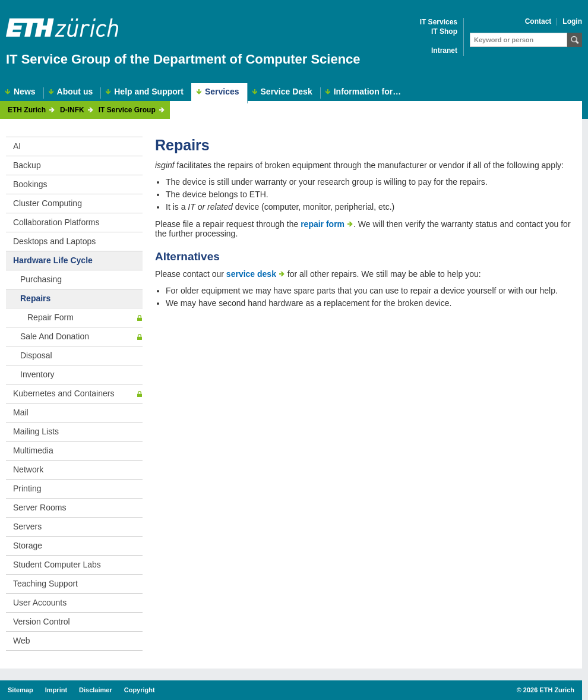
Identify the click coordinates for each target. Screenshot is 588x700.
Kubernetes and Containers (64, 393)
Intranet (444, 51)
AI (17, 146)
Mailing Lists (36, 431)
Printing (27, 488)
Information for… (368, 92)
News (25, 92)
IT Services (439, 22)
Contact (538, 22)
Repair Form (50, 317)
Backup (27, 165)
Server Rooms (39, 507)
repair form (323, 224)
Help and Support (149, 92)
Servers (27, 526)
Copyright (140, 690)
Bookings (30, 184)
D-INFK (72, 110)
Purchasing (41, 279)
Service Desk (287, 92)
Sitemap (20, 690)
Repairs (35, 298)
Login (572, 22)
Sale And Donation (55, 336)
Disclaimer (96, 690)
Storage (28, 546)
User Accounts (40, 603)
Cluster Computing (48, 203)
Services (222, 92)
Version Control (42, 622)
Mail (21, 412)
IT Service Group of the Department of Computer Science (183, 59)
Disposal (36, 355)
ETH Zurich (27, 110)
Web (22, 641)
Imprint (56, 690)
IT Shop (444, 32)
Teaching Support (45, 584)
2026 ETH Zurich (549, 690)
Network (28, 469)
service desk (251, 274)
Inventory (37, 374)
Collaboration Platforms (56, 222)
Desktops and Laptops (54, 241)
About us (75, 92)
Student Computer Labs (57, 565)
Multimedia (33, 450)
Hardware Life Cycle (53, 260)
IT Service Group (127, 110)
